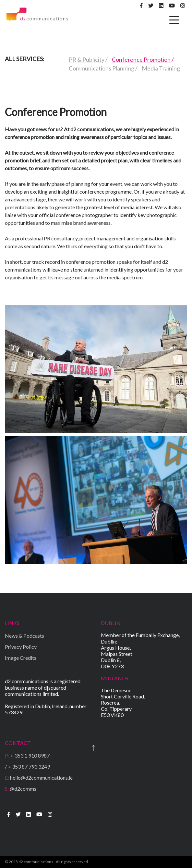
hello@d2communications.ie (39, 778)
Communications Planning (102, 68)
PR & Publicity (87, 59)
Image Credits (21, 658)
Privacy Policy (21, 647)
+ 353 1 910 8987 (27, 755)
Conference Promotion (141, 59)
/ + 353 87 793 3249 (27, 766)
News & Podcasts (24, 636)
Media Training (161, 68)
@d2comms (21, 789)
